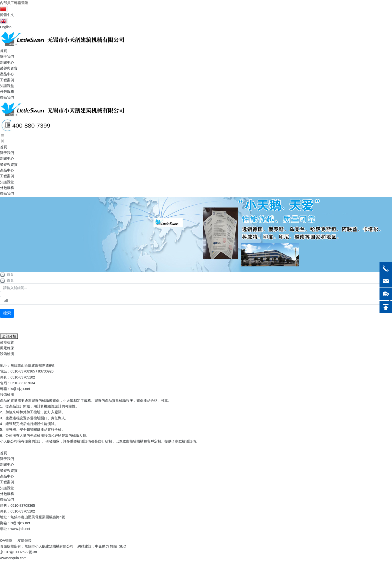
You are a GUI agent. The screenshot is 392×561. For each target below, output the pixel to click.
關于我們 (7, 459)
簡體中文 (7, 15)
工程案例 (7, 482)
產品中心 (7, 476)
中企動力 (102, 546)
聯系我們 (7, 499)
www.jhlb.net (20, 529)
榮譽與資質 (9, 470)
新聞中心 (7, 464)
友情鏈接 (24, 540)
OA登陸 (6, 540)
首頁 (3, 453)
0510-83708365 (23, 371)
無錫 (113, 546)
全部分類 (9, 336)
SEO (122, 546)
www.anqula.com (13, 558)
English (6, 27)
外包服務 (7, 494)
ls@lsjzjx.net (20, 389)
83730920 (46, 371)
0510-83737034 (23, 383)
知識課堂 (7, 488)
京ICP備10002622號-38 (18, 552)
